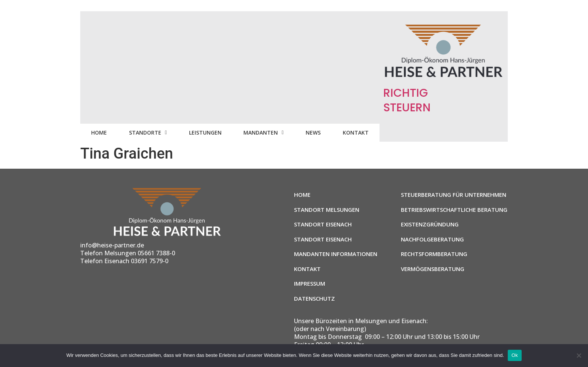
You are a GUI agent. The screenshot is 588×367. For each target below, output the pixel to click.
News (313, 133)
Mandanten (263, 133)
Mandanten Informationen (336, 254)
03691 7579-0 (150, 261)
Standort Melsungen (327, 210)
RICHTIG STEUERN (407, 100)
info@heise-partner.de (112, 245)
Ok (515, 355)
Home (99, 133)
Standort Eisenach (323, 224)
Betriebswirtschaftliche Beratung (454, 210)
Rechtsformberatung (434, 254)
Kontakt (356, 133)
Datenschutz (314, 298)
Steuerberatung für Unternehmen (454, 195)
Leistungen (205, 133)
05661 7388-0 (156, 253)
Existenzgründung (430, 224)
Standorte (148, 133)
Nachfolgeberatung (432, 239)
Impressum (310, 283)
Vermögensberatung (433, 269)
